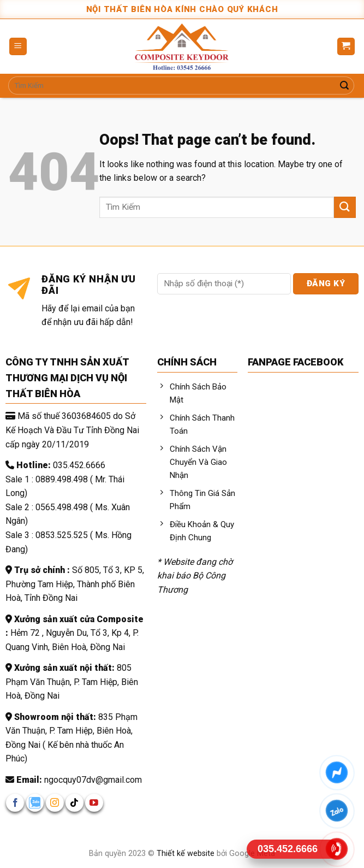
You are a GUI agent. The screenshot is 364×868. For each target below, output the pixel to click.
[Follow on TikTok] (74, 803)
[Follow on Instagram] (55, 803)
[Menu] (18, 47)
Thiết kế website (187, 854)
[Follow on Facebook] (15, 803)
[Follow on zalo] (35, 803)
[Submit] (344, 86)
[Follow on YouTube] (94, 803)
